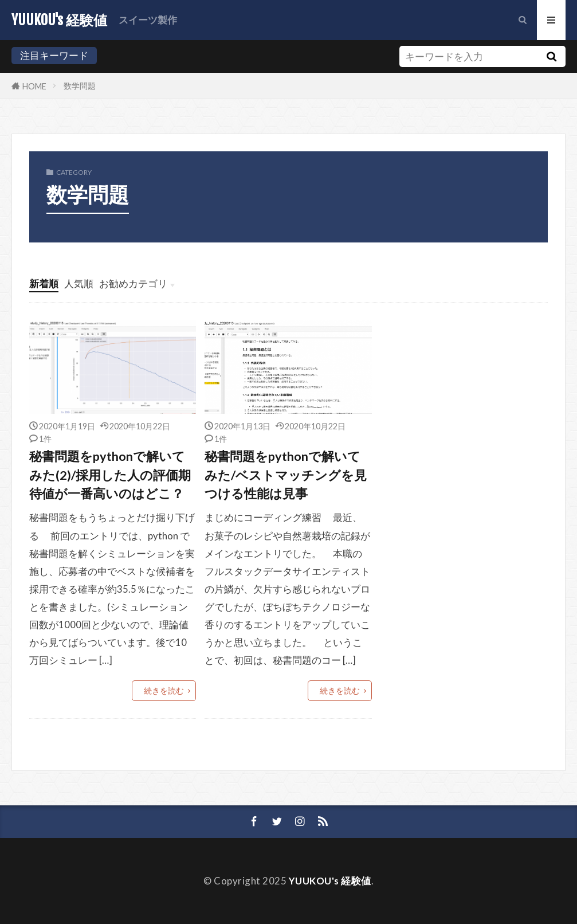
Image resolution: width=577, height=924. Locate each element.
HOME (34, 86)
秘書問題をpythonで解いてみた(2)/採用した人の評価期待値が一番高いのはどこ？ (110, 475)
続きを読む (164, 690)
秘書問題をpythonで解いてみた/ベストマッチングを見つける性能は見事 (286, 475)
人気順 (79, 283)
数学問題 (80, 86)
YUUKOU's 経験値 (59, 20)
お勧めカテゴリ (133, 283)
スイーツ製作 (148, 20)
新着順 (44, 283)
